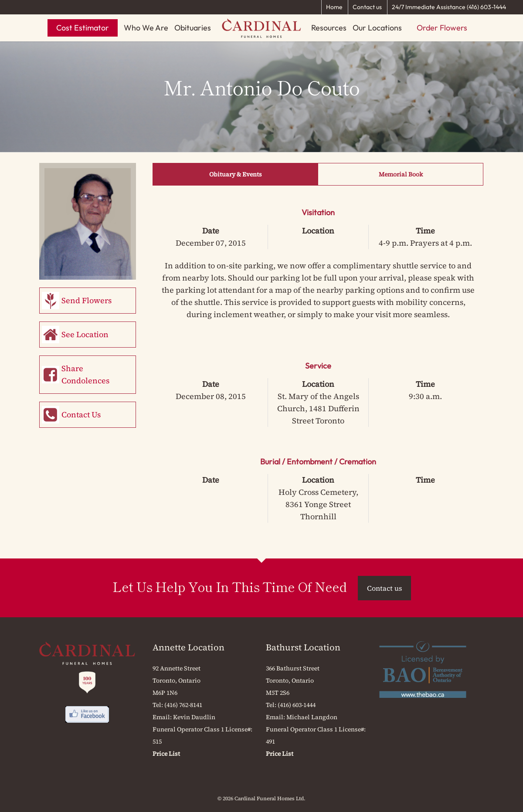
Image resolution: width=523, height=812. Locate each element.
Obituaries (193, 28)
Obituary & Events (236, 174)
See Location (85, 334)
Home (334, 7)
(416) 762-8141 (183, 705)
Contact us (367, 7)
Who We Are (146, 28)
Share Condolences (85, 374)
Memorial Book (401, 174)
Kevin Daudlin (194, 717)
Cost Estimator (83, 28)
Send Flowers (87, 300)
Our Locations (377, 28)
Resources (329, 28)
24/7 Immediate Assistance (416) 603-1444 (449, 7)
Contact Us (81, 414)
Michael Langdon (312, 717)
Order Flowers (442, 28)
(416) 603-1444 (297, 705)
